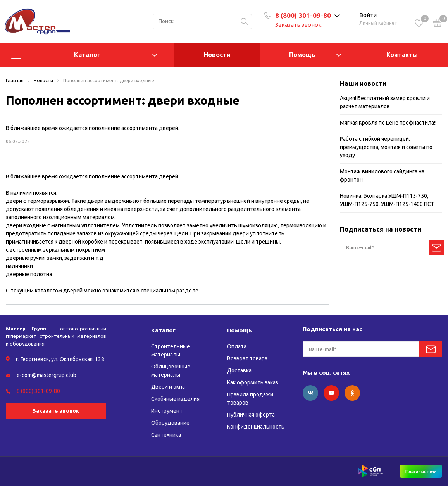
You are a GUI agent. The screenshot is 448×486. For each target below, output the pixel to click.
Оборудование (170, 423)
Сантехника (166, 435)
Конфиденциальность (256, 427)
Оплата (237, 346)
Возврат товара (247, 358)
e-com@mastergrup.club (47, 375)
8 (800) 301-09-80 (303, 15)
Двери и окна (168, 387)
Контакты (402, 55)
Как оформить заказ (253, 382)
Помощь (302, 55)
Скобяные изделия (175, 399)
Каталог (87, 55)
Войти (368, 15)
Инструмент (167, 411)
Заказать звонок (298, 25)
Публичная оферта (251, 415)
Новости (217, 55)
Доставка (239, 370)
